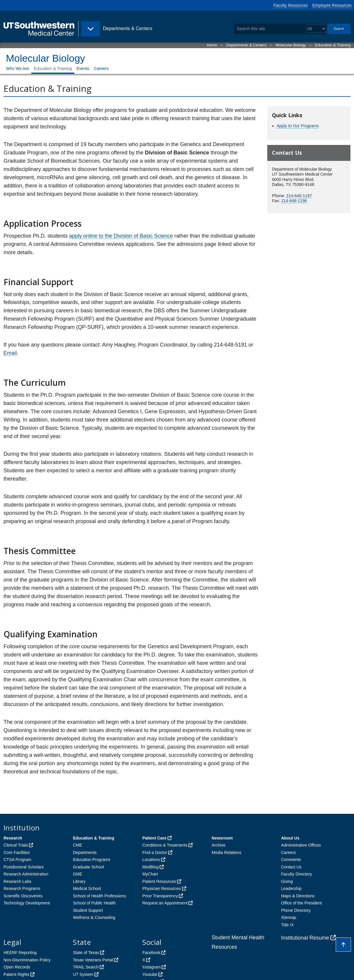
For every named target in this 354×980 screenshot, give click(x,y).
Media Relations (227, 852)
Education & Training (333, 45)
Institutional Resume (305, 938)
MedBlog (150, 867)
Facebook (151, 953)
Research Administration (26, 874)
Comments (291, 860)
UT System (83, 974)
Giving (287, 881)
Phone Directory (296, 910)
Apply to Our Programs (298, 126)
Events (83, 68)
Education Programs (92, 860)
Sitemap (289, 917)
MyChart (150, 874)
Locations (151, 860)
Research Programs (22, 888)
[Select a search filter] (316, 29)
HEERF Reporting (20, 953)
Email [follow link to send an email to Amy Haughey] (10, 353)
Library (79, 881)
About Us (290, 838)
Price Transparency (160, 896)
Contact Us (291, 867)
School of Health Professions (99, 896)
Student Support (88, 910)
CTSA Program (17, 860)
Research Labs (17, 881)
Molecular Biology (291, 45)
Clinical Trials (16, 845)
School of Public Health (94, 903)
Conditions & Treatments (165, 845)
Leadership (291, 888)
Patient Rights (16, 974)
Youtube (150, 974)
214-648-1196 (294, 201)
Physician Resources (162, 888)
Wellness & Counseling (94, 917)
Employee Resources (332, 5)
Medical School (87, 888)
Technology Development (27, 903)
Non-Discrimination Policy (27, 960)
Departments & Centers (246, 45)
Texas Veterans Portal (93, 960)
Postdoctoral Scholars (24, 867)
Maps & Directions (298, 896)
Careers (101, 68)
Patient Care (154, 838)
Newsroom (222, 838)
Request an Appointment (165, 903)
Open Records (17, 967)
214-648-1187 (299, 196)
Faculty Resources (291, 5)
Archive (219, 845)
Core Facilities (17, 852)
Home (212, 45)
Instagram (151, 967)
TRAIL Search (86, 967)
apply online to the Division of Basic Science (121, 236)
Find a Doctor (155, 852)
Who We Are (17, 68)
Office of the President (301, 903)
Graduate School (88, 867)
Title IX (287, 925)
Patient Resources (159, 881)
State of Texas (86, 953)
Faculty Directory (297, 874)
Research (13, 838)
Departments (85, 852)
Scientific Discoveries (23, 896)
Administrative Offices (301, 845)
